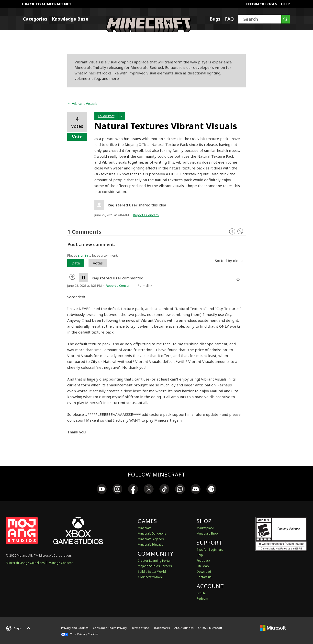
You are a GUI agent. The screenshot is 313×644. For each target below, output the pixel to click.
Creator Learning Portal (154, 561)
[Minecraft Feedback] (148, 31)
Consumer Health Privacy (110, 628)
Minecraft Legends (151, 539)
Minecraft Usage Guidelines (25, 563)
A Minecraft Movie (150, 577)
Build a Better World (152, 572)
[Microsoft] (273, 628)
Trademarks (162, 628)
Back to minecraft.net (46, 4)
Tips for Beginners (210, 550)
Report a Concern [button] (146, 215)
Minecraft (144, 528)
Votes (98, 263)
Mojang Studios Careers (155, 566)
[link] (102, 490)
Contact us (204, 577)
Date (76, 263)
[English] (19, 628)
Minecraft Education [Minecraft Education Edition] (151, 544)
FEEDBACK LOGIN (262, 4)
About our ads (184, 628)
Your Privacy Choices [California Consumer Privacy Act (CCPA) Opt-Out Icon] (80, 634)
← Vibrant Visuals (82, 103)
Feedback (203, 561)
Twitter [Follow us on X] (240, 232)
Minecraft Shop (207, 533)
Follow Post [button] (106, 116)
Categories (35, 19)
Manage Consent (61, 563)
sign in (83, 255)
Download (204, 572)
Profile (201, 593)
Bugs (215, 19)
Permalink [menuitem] (145, 286)
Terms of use (140, 628)
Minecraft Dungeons (152, 533)
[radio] (73, 277)
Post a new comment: (91, 244)
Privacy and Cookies (75, 628)
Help (285, 4)
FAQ (229, 19)
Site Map (203, 566)
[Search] (264, 19)
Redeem (202, 599)
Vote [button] (77, 137)
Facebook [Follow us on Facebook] (232, 232)
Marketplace (205, 528)
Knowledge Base (70, 19)
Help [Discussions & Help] (200, 555)
